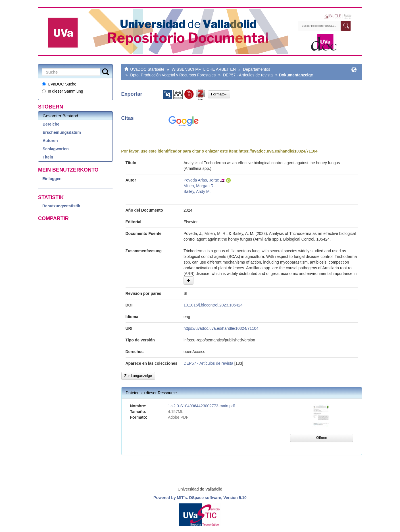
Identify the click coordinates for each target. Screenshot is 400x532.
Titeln (48, 157)
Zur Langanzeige (138, 376)
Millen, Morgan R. (199, 186)
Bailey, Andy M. (197, 191)
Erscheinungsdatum (62, 132)
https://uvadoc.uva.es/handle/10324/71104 (278, 151)
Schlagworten (56, 149)
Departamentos (257, 69)
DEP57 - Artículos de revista (248, 75)
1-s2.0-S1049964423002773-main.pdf (201, 406)
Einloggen (52, 179)
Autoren (50, 141)
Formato (219, 94)
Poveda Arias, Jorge (201, 180)
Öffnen (322, 438)
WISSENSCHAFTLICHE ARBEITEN (204, 69)
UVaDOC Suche (59, 84)
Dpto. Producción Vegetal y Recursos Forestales (173, 75)
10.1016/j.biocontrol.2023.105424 (213, 305)
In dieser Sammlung (63, 91)
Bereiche (51, 124)
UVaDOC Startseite (147, 69)
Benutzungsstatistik (61, 206)
